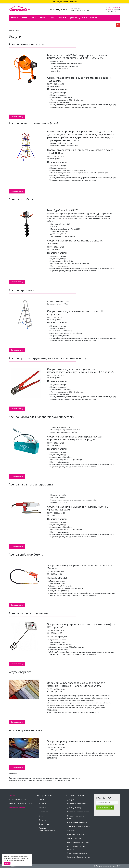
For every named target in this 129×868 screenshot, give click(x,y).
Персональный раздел (17, 807)
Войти (109, 7)
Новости (42, 800)
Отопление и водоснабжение (78, 812)
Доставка (42, 808)
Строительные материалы (77, 822)
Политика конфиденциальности (47, 829)
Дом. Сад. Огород (74, 808)
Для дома (71, 800)
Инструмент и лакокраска (77, 804)
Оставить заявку (17, 117)
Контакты (42, 820)
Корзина (110, 10)
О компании (43, 812)
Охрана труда (44, 824)
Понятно (7, 863)
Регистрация (117, 7)
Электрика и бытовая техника (78, 826)
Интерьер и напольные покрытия (76, 817)
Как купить (43, 804)
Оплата (42, 816)
